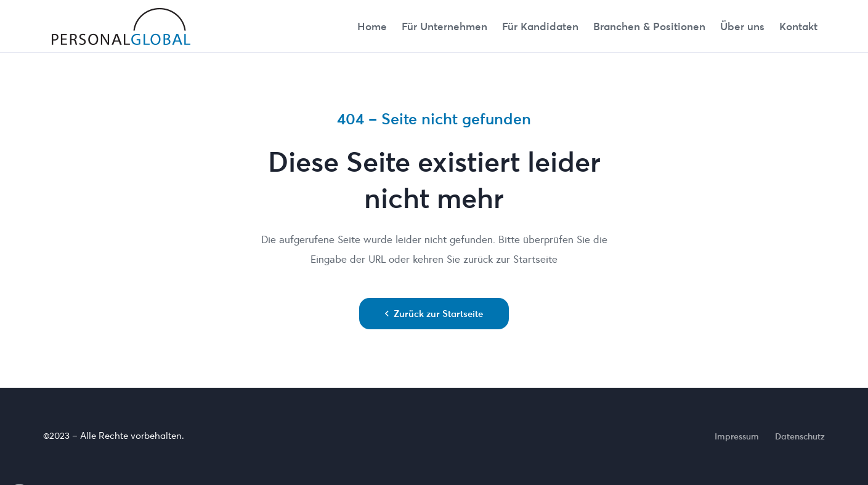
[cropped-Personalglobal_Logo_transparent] (122, 26)
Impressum (737, 436)
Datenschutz (800, 436)
